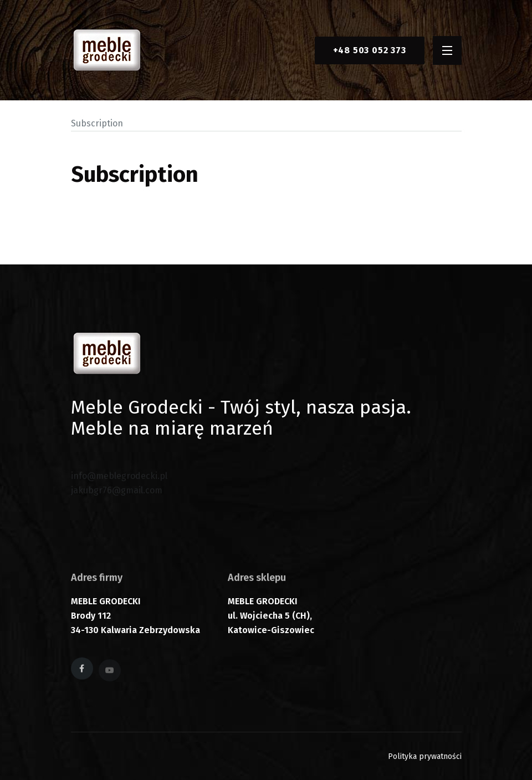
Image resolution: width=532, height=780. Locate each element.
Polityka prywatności (425, 756)
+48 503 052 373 (370, 50)
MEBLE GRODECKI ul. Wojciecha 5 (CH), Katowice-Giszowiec (271, 619)
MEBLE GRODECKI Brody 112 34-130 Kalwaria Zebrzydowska (135, 619)
